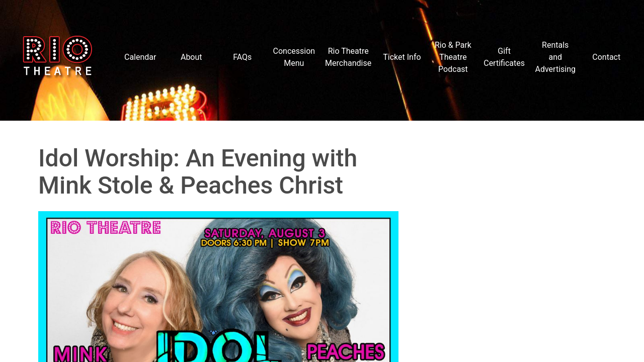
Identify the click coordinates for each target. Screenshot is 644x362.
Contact (606, 57)
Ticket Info (402, 57)
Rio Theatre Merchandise (348, 57)
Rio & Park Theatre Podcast (453, 57)
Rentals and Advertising (555, 57)
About (191, 57)
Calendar (140, 57)
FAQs (242, 57)
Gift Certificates (504, 57)
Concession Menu (294, 57)
